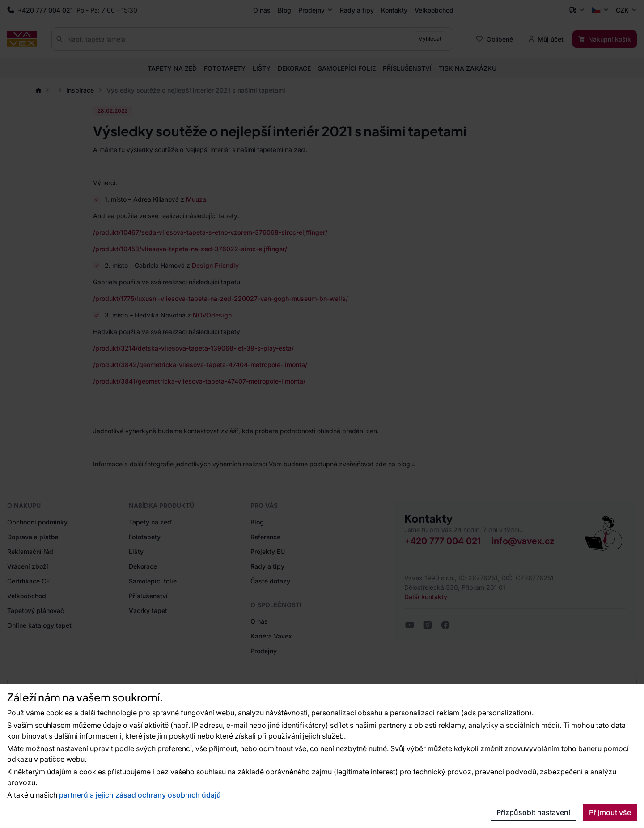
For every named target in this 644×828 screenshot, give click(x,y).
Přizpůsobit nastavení (533, 812)
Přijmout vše (610, 812)
